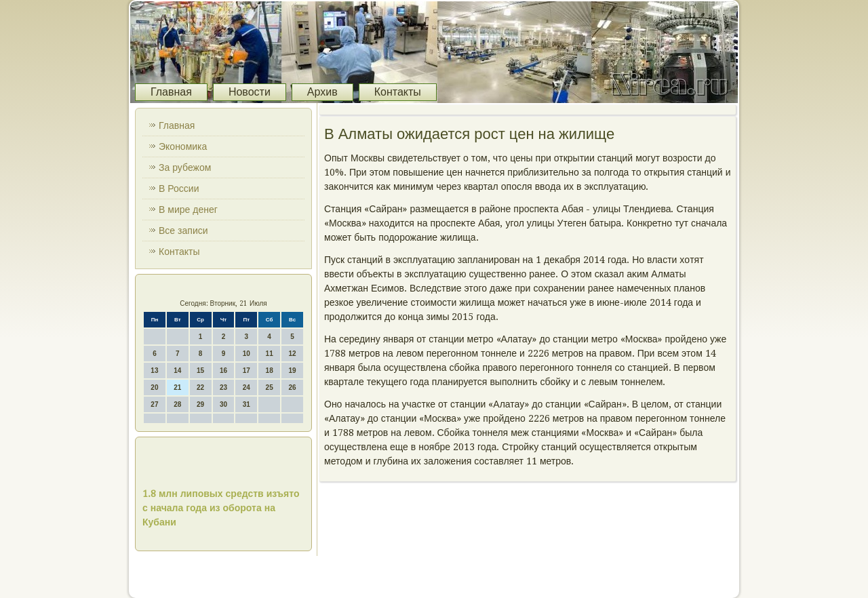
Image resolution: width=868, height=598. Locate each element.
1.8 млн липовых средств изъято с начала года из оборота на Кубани (221, 508)
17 (246, 371)
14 (177, 371)
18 (270, 371)
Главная (171, 92)
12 (292, 354)
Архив (322, 92)
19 (292, 371)
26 (292, 387)
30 (223, 404)
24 (246, 387)
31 (246, 404)
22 (200, 387)
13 (154, 371)
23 (223, 387)
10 (246, 354)
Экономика (183, 146)
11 (270, 354)
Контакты (398, 92)
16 (223, 371)
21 (177, 387)
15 (200, 371)
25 (270, 387)
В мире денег (188, 210)
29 (200, 404)
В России (179, 188)
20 (154, 387)
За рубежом (185, 167)
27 (154, 404)
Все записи (183, 231)
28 (177, 404)
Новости (250, 92)
